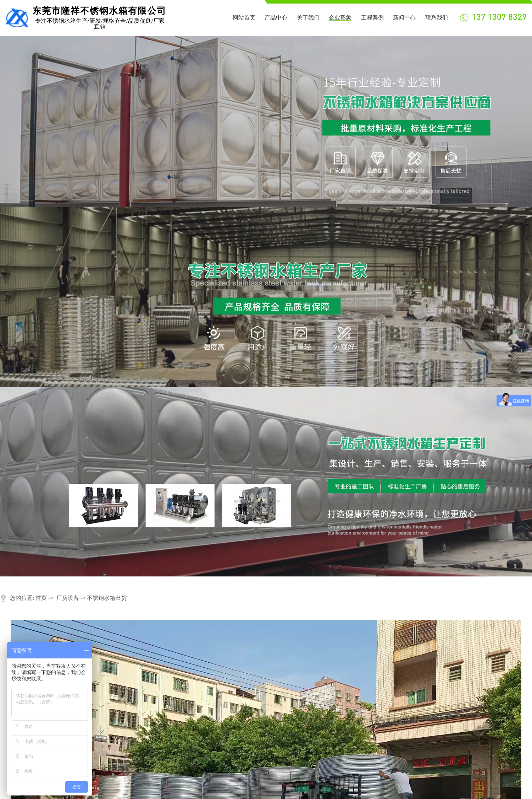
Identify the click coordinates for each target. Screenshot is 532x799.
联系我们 (437, 18)
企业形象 (340, 18)
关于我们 (308, 18)
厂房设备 (68, 598)
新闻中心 (404, 18)
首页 (41, 598)
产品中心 (276, 18)
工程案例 (372, 18)
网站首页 (244, 18)
